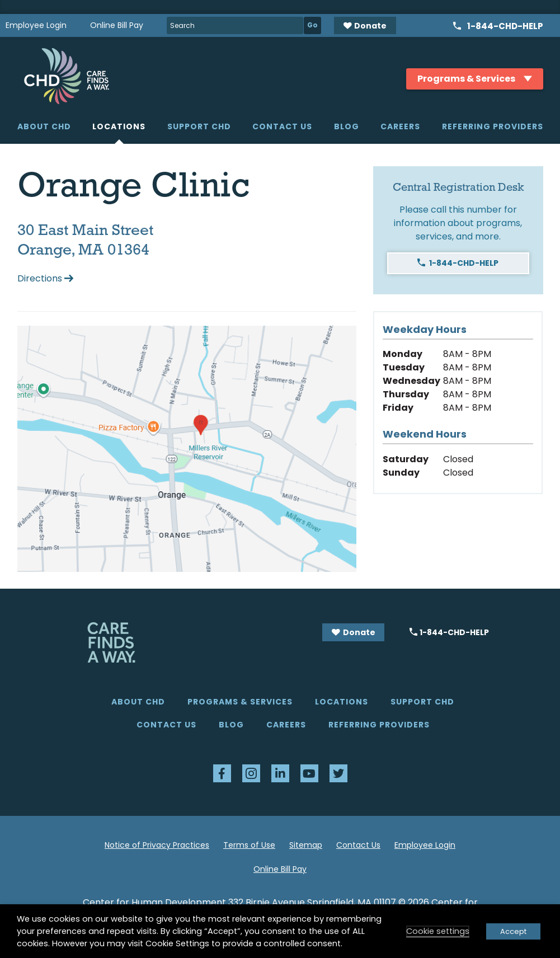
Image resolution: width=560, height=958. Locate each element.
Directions (40, 278)
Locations (119, 126)
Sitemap (306, 845)
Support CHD (199, 126)
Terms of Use (249, 845)
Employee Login (36, 25)
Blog (347, 126)
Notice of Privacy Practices (157, 845)
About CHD (44, 126)
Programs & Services (240, 702)
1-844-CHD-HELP (464, 263)
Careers (400, 126)
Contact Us (282, 126)
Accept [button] (513, 931)
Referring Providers (493, 126)
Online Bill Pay (117, 25)
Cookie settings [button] (438, 931)
